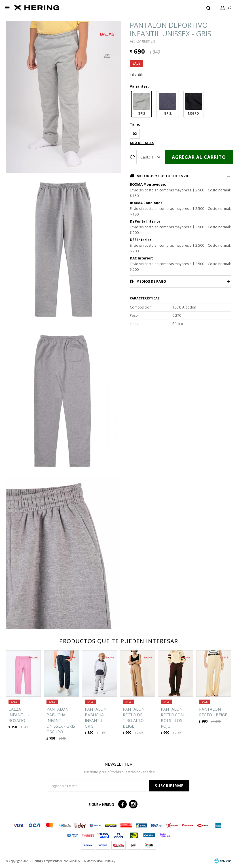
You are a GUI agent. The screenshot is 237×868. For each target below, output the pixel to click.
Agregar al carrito (199, 157)
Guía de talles (142, 143)
